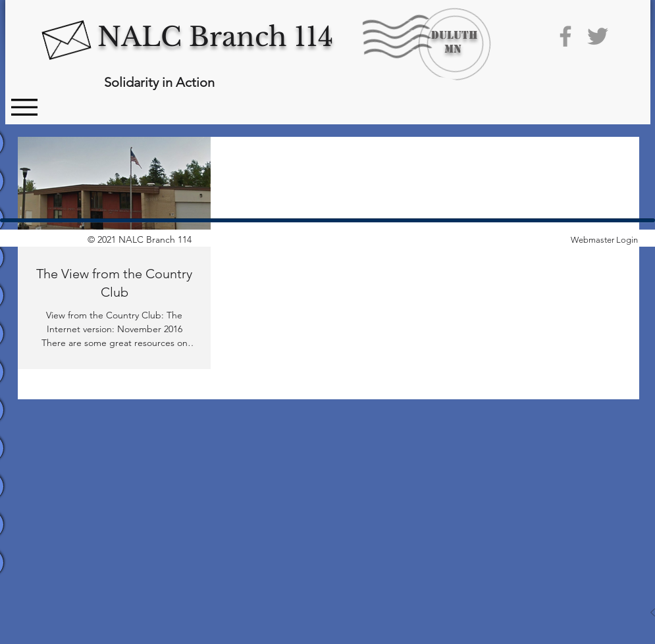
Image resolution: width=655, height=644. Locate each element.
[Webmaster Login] (604, 240)
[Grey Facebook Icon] (565, 36)
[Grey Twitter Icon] (598, 36)
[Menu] (25, 107)
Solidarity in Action (159, 82)
